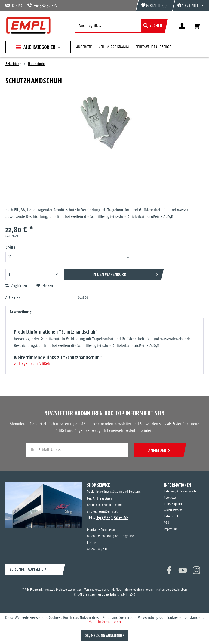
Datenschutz (172, 517)
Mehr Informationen (105, 622)
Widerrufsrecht (173, 510)
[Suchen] (153, 26)
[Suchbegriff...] (120, 26)
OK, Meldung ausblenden (105, 636)
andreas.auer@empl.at (102, 512)
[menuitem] (188, 5)
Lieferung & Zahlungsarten (181, 492)
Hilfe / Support (173, 504)
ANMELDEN (159, 450)
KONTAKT (14, 5)
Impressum (171, 529)
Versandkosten (94, 590)
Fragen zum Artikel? (32, 364)
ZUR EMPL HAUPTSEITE (27, 569)
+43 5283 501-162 (42, 5)
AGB (166, 523)
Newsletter (171, 498)
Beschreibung (21, 312)
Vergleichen (16, 286)
